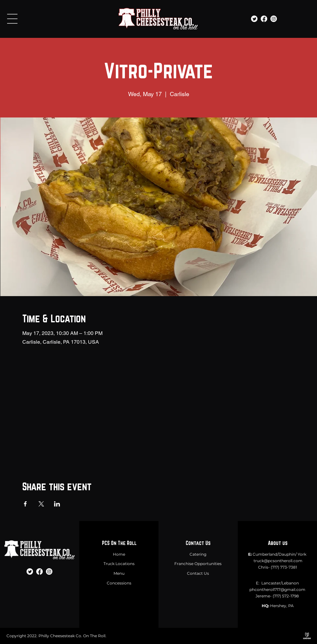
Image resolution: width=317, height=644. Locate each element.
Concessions (119, 583)
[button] (12, 19)
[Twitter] (254, 19)
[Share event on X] (41, 504)
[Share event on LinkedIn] (57, 504)
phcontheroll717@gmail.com (277, 589)
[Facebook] (264, 19)
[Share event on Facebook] (25, 504)
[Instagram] (274, 19)
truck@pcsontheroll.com (278, 561)
